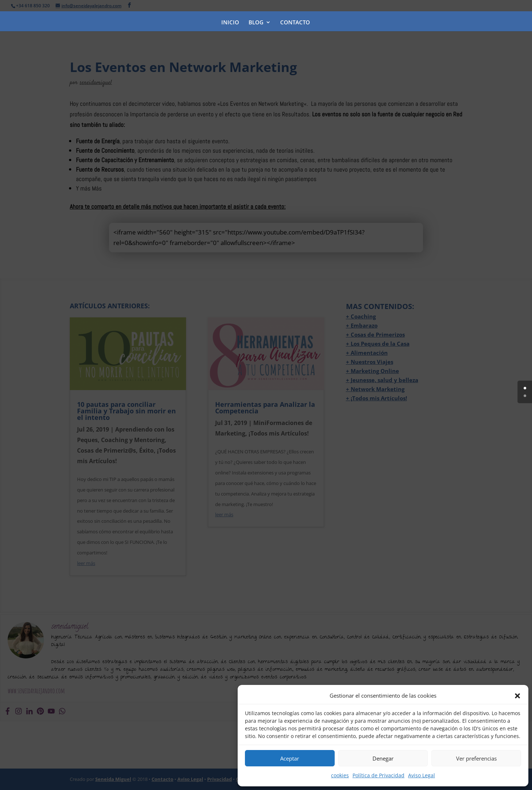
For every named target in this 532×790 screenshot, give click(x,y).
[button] (517, 696)
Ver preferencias (476, 758)
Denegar (383, 758)
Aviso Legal (422, 775)
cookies (340, 775)
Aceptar (290, 758)
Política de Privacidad (378, 775)
